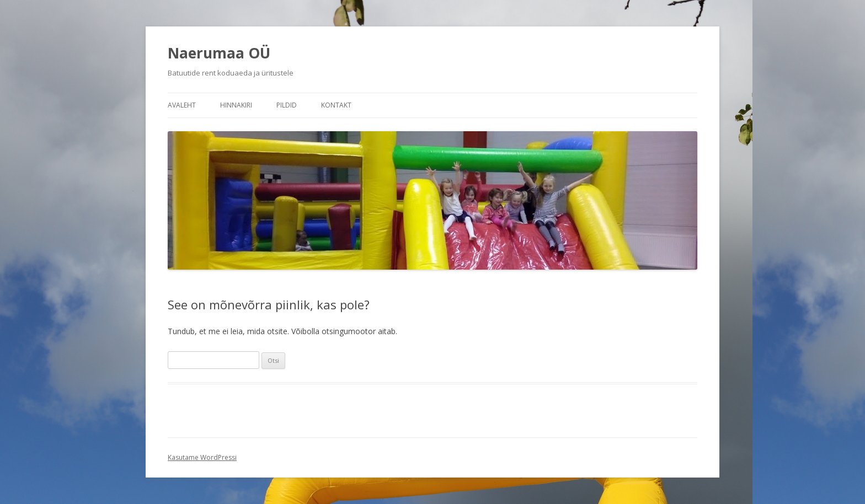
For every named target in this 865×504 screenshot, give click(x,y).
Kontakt (336, 105)
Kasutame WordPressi (202, 457)
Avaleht (182, 105)
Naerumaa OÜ (219, 53)
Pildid (287, 105)
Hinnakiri (236, 105)
